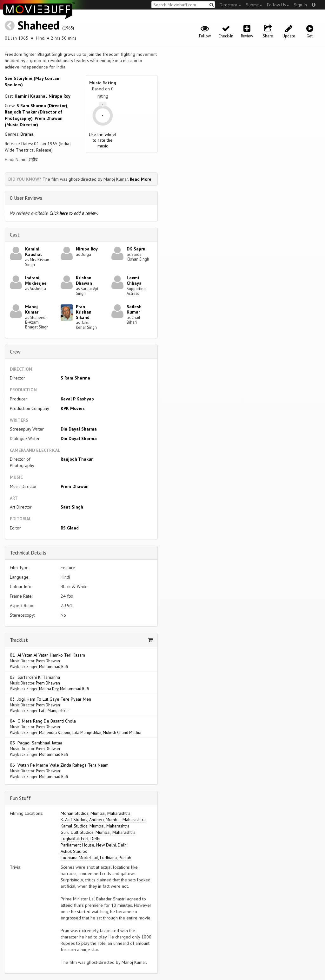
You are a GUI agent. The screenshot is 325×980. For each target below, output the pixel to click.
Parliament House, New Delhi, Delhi (94, 845)
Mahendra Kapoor (55, 732)
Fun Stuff (20, 798)
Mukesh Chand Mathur (122, 732)
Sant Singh (72, 507)
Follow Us (278, 5)
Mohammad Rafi (53, 666)
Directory (230, 5)
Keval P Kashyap (77, 399)
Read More (141, 179)
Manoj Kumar (32, 309)
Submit (254, 5)
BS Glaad (70, 528)
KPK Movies (73, 408)
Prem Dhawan (75, 486)
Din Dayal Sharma (79, 429)
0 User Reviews (26, 198)
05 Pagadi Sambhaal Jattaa (36, 743)
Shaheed (38, 25)
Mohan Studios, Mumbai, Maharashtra (96, 813)
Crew (15, 352)
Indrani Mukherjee (36, 280)
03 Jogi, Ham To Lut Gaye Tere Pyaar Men (50, 699)
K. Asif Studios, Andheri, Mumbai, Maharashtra (103, 820)
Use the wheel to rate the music (103, 140)
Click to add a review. (74, 213)
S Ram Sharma (75, 378)
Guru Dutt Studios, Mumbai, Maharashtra (98, 832)
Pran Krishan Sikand (84, 312)
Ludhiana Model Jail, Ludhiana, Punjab (96, 858)
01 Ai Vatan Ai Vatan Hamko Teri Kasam (47, 655)
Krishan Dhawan (84, 280)
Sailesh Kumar (134, 309)
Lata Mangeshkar (54, 711)
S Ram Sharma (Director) (42, 106)
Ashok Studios (74, 851)
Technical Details (28, 553)
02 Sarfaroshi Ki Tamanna (35, 677)
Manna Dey (49, 689)
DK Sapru (136, 249)
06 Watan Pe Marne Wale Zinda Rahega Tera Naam (59, 765)
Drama (27, 134)
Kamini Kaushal (31, 96)
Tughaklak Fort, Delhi (80, 839)
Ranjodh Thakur (77, 459)
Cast (15, 235)
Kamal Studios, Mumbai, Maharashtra (95, 826)
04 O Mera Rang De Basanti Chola (43, 721)
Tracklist (19, 640)
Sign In (300, 5)
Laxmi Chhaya (134, 280)
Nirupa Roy (60, 96)
